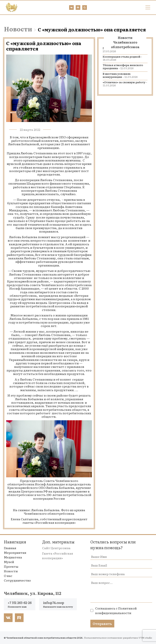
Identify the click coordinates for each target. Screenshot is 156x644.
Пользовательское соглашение (103, 638)
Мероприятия (15, 552)
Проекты (11, 566)
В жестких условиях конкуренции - (120, 75)
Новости (18, 29)
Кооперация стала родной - (122, 58)
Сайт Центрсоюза (56, 548)
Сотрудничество (17, 580)
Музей (9, 562)
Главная (10, 548)
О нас (8, 576)
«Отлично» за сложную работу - (125, 84)
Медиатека (13, 557)
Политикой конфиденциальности (116, 610)
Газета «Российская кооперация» (58, 556)
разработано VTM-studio (138, 638)
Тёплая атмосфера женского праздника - (123, 66)
